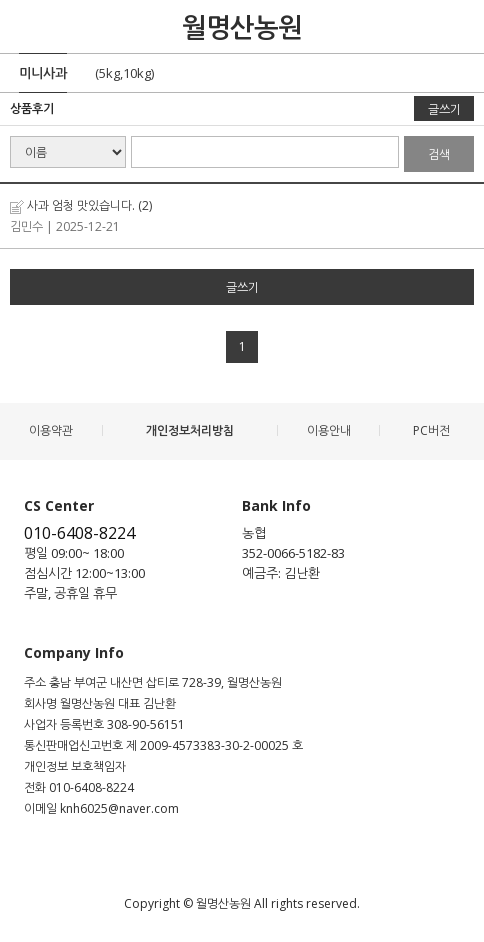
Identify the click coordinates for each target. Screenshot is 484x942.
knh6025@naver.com (119, 808)
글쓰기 (444, 109)
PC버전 (431, 430)
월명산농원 (242, 27)
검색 (439, 154)
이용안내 (329, 430)
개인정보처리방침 (190, 430)
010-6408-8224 (79, 533)
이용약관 (51, 430)
